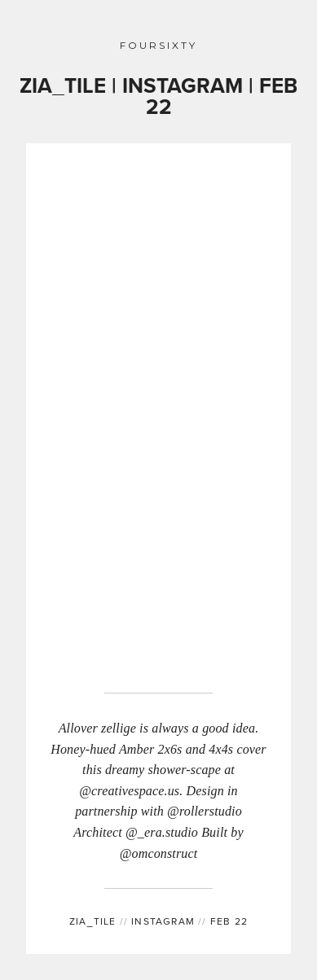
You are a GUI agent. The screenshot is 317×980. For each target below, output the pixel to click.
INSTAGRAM (158, 921)
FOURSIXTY (158, 46)
